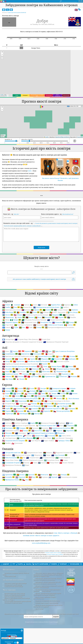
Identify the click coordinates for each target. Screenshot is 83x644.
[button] (2, 52)
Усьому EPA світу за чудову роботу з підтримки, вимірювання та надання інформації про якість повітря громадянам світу (49, 575)
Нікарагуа (60, 433)
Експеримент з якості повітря (13, 585)
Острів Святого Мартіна (12, 436)
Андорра (8, 391)
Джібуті (64, 307)
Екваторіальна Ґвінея (12, 310)
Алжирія (16, 305)
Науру (47, 455)
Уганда (39, 327)
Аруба (33, 423)
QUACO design (39, 609)
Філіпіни (74, 376)
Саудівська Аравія (10, 374)
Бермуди (7, 426)
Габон (74, 305)
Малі (38, 317)
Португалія (47, 404)
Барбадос (61, 423)
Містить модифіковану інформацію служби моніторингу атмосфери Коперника (47, 594)
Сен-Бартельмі (9, 438)
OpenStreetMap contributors (63, 137)
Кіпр (7, 396)
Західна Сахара (61, 310)
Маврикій (56, 315)
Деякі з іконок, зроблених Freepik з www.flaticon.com (45, 598)
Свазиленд (39, 325)
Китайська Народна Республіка (39, 361)
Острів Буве (44, 339)
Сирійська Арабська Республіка (45, 374)
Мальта (47, 399)
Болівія (21, 475)
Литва (29, 396)
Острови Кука (33, 458)
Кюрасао (58, 431)
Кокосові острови (61, 361)
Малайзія (9, 369)
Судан (15, 327)
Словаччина (21, 409)
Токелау (25, 463)
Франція (20, 411)
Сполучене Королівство (53, 409)
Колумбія (8, 477)
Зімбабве (73, 310)
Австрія (43, 388)
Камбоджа (72, 359)
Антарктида (8, 339)
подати (56, 617)
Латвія (17, 396)
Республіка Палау (52, 460)
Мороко (61, 317)
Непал (47, 369)
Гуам (77, 453)
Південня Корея (62, 371)
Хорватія (47, 411)
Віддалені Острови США (63, 453)
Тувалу (42, 463)
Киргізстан (19, 361)
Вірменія (8, 359)
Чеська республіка (63, 411)
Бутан (61, 356)
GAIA (30, 171)
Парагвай (22, 477)
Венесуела (43, 475)
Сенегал (70, 325)
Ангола (25, 305)
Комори (45, 312)
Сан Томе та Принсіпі (23, 325)
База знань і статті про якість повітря (15, 583)
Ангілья (7, 423)
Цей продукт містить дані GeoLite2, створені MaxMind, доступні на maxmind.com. (47, 579)
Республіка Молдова (12, 406)
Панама (27, 436)
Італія (32, 388)
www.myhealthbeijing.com (41, 543)
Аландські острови (58, 388)
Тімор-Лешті (53, 463)
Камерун (23, 312)
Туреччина (34, 376)
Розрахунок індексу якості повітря (15, 595)
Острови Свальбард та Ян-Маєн (57, 401)
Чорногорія (9, 414)
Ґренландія (17, 443)
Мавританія (69, 315)
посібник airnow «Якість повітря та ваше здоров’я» (41, 536)
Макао (71, 366)
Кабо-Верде (9, 312)
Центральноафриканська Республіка (60, 327)
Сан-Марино (64, 406)
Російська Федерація (33, 406)
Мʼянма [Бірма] (56, 366)
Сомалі (6, 327)
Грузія (33, 359)
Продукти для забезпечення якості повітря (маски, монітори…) (16, 599)
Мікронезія (37, 455)
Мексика (8, 433)
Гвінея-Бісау (26, 307)
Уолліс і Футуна (66, 463)
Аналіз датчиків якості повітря (14, 586)
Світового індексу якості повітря (53, 553)
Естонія (63, 393)
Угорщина (71, 409)
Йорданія (45, 359)
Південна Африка (11, 322)
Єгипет (6, 305)
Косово (73, 394)
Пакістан (32, 371)
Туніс (29, 327)
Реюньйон (59, 322)
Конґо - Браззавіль (58, 312)
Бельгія (20, 391)
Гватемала (9, 428)
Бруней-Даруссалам (45, 356)
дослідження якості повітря (13, 580)
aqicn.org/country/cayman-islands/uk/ (17, 13)
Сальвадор (51, 436)
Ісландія (8, 388)
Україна (8, 411)
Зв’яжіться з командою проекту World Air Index (16, 574)
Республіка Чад (44, 322)
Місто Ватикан (72, 399)
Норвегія (8, 401)
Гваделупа (70, 426)
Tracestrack (80, 137)
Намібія (72, 317)
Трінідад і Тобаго (64, 441)
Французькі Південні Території (56, 342)
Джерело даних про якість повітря (15, 593)
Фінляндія (33, 411)
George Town (36, 48)
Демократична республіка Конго (46, 307)
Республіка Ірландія (65, 404)
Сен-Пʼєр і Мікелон (26, 438)
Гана (15, 307)
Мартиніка (70, 431)
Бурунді (66, 305)
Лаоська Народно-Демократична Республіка (21, 366)
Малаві (30, 317)
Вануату (48, 453)
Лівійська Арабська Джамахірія (36, 315)
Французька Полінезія (12, 465)
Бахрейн (49, 354)
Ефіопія (36, 310)
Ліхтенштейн (57, 396)
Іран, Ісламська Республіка (63, 351)
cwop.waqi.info (46, 591)
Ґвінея (6, 330)
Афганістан (24, 354)
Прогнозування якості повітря (13, 597)
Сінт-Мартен (34, 441)
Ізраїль (15, 351)
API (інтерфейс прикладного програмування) (18, 601)
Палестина (46, 371)
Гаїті (60, 426)
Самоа (64, 460)
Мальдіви (22, 369)
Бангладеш (37, 354)
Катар (7, 361)
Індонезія (28, 351)
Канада (25, 431)
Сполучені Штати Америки (15, 441)
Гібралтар (31, 393)
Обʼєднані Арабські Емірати (66, 369)
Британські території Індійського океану (18, 356)
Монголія (35, 369)
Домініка (44, 428)
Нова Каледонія (11, 458)
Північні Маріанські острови (31, 460)
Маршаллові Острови (21, 455)
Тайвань (8, 376)
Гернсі (7, 393)
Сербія (7, 409)
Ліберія (18, 315)
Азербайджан (10, 354)
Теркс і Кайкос (48, 441)
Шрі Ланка (9, 379)
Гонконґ (21, 359)
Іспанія (20, 388)
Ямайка (7, 443)
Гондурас (22, 428)
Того (22, 327)
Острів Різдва (19, 372)
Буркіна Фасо (54, 305)
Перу (33, 477)
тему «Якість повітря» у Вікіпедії (65, 533)
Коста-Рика (38, 431)
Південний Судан (29, 322)
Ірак (48, 351)
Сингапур (25, 374)
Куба (49, 431)
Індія (40, 351)
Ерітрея (26, 310)
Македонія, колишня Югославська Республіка (21, 399)
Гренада (34, 428)
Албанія (71, 388)
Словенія (35, 409)
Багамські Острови (47, 423)
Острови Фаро (9, 404)
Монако (59, 399)
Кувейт (45, 364)
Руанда (71, 322)
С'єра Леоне (8, 325)
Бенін (34, 305)
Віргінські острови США (46, 426)
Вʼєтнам (72, 356)
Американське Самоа (33, 453)
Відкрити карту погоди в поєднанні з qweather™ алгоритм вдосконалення (49, 587)
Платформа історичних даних (13, 603)
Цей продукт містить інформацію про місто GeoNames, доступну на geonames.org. (47, 583)
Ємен (6, 351)
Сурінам (43, 477)
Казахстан (58, 359)
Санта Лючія (65, 436)
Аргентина (9, 475)
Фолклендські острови (68, 477)
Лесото (8, 315)
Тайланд (21, 376)
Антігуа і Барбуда (19, 423)
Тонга (34, 463)
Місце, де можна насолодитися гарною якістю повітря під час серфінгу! (48, 606)
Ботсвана (43, 305)
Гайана (53, 475)
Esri (6, 96)
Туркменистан (49, 377)
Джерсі (53, 394)
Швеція (37, 414)
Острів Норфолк (63, 458)
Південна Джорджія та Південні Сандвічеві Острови (22, 342)
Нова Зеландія (59, 455)
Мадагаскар (8, 317)
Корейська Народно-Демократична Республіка (20, 364)
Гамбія (6, 307)
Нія (23, 458)
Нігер (6, 320)
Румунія (50, 406)
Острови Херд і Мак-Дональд (26, 339)
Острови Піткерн (47, 458)
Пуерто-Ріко (38, 436)
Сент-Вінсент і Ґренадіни (62, 438)
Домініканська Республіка (61, 428)
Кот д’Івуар (73, 312)
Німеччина (37, 401)
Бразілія (31, 475)
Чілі (27, 480)
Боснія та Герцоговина (50, 391)
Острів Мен (22, 404)
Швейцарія (24, 414)
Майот (20, 317)
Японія (22, 379)
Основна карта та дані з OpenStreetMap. (47, 603)
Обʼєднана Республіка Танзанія (34, 320)
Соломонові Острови (11, 463)
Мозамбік (48, 317)
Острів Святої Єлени (56, 320)
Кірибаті (7, 455)
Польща (34, 404)
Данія (43, 393)
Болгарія (33, 391)
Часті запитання (9, 590)
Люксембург (42, 396)
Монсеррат (21, 433)
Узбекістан (61, 377)
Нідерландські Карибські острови (40, 433)
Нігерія (15, 320)
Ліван (44, 367)
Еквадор (64, 475)
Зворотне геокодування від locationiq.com (48, 601)
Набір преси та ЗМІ (10, 576)
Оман (7, 371)
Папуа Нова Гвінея (10, 460)
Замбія (48, 310)
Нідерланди (22, 401)
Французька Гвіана (12, 480)
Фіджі (26, 465)
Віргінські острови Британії (24, 426)
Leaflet (2, 95)
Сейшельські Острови (54, 325)
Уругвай (53, 477)
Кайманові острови (11, 431)
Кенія (35, 312)
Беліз (69, 423)
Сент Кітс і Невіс (44, 438)
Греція (19, 393)
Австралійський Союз (13, 453)
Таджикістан (66, 374)
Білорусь (68, 391)
